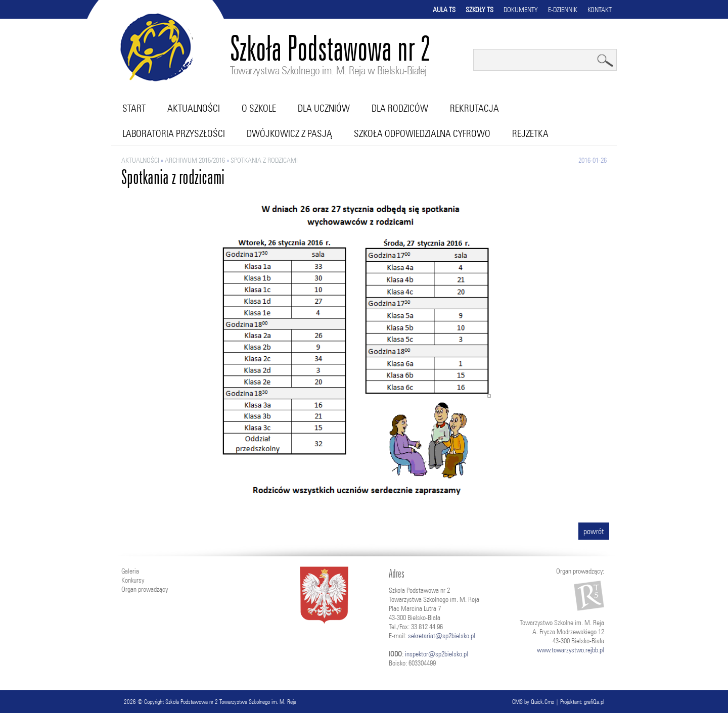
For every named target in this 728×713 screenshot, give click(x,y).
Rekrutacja (474, 108)
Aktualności (194, 108)
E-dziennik (563, 10)
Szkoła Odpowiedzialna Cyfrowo (422, 133)
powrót (594, 531)
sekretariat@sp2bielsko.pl (442, 636)
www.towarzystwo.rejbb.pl (571, 650)
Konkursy (133, 580)
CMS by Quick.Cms (533, 702)
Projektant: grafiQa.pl (582, 702)
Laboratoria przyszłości (174, 133)
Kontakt (600, 10)
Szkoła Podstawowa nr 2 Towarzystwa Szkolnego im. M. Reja (231, 702)
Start (134, 108)
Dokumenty (521, 10)
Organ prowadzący (145, 589)
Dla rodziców (400, 108)
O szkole (259, 108)
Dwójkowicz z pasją (289, 133)
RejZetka (530, 133)
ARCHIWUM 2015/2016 (195, 160)
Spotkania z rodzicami (264, 160)
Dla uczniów (324, 108)
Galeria (130, 571)
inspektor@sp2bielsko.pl (437, 654)
